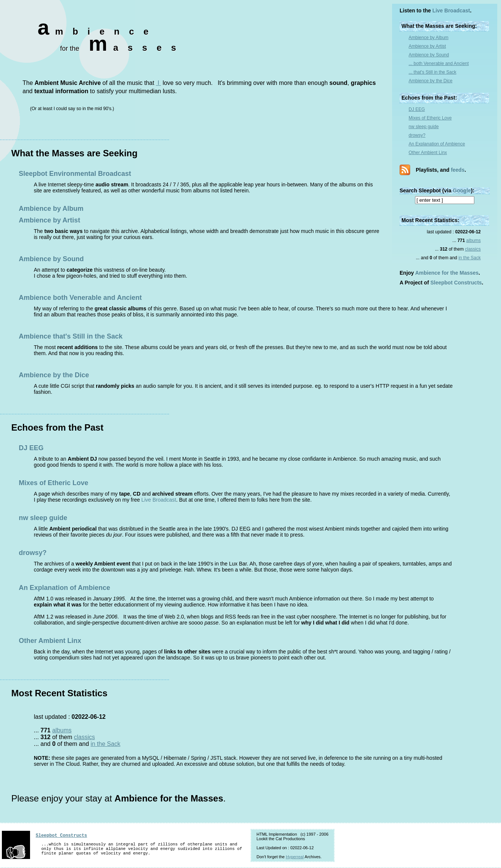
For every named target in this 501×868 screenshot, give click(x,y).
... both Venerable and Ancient (439, 64)
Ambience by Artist (427, 46)
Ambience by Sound (429, 55)
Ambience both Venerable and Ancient (80, 298)
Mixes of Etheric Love (430, 118)
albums (473, 240)
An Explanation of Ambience (437, 144)
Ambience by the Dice (431, 81)
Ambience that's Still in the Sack (71, 336)
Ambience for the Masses (447, 273)
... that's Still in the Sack (432, 72)
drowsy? (417, 135)
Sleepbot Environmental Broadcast (75, 174)
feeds (458, 170)
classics (473, 249)
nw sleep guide (424, 127)
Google (462, 191)
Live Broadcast (451, 11)
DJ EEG (417, 109)
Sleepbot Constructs (456, 283)
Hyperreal (295, 857)
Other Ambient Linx (428, 153)
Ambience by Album (429, 38)
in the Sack (470, 258)
